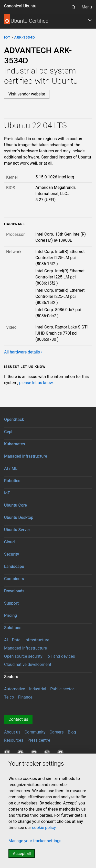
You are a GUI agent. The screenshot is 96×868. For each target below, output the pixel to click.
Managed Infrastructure (25, 648)
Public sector (62, 689)
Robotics (12, 481)
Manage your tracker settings (35, 841)
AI (6, 640)
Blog (72, 732)
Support (11, 603)
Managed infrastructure (26, 456)
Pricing (10, 615)
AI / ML (11, 468)
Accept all (22, 854)
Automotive (15, 689)
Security (12, 554)
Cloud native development (28, 664)
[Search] (73, 7)
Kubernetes (15, 444)
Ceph (9, 432)
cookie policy (44, 828)
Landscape (14, 566)
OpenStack (14, 419)
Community (35, 732)
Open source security (23, 656)
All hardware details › (23, 352)
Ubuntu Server (17, 530)
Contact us (18, 719)
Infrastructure (37, 640)
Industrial (38, 689)
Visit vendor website (27, 94)
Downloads (14, 591)
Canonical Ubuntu (20, 6)
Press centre (39, 740)
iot (7, 37)
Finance (25, 697)
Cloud (9, 542)
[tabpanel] (48, 238)
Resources (14, 740)
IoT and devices (61, 656)
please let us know (36, 383)
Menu (87, 7)
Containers (14, 579)
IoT (7, 493)
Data (16, 640)
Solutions (13, 628)
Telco (9, 697)
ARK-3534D (24, 37)
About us (12, 732)
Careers (57, 732)
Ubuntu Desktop (19, 517)
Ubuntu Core (15, 505)
